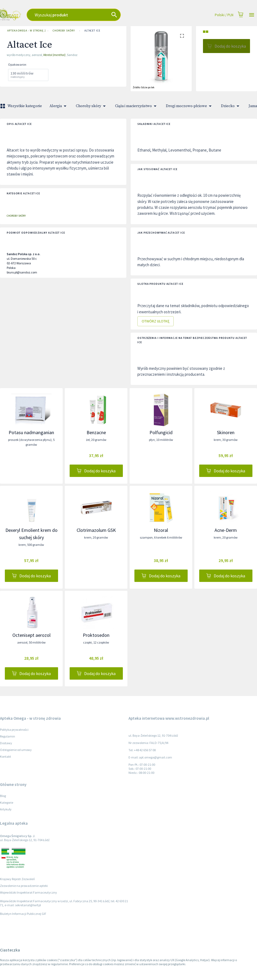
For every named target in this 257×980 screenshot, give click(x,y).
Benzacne (96, 432)
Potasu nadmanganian (31, 432)
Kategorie (7, 802)
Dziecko (231, 106)
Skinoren (226, 432)
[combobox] (92, 15)
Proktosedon (96, 635)
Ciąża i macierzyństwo (137, 106)
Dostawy (6, 743)
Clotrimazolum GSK (96, 530)
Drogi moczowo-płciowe (190, 106)
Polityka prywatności (14, 730)
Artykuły (6, 809)
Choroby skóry (64, 31)
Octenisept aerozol (31, 635)
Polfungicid (161, 432)
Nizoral (161, 530)
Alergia (59, 106)
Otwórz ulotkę (156, 321)
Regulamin (8, 736)
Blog (3, 796)
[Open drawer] (252, 15)
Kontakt (6, 756)
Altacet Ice (92, 31)
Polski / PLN (224, 15)
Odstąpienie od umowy (16, 750)
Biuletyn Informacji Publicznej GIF (23, 914)
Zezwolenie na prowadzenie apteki (24, 886)
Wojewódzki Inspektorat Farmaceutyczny (28, 892)
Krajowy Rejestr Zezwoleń (17, 879)
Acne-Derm (226, 530)
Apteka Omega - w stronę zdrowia (25, 31)
